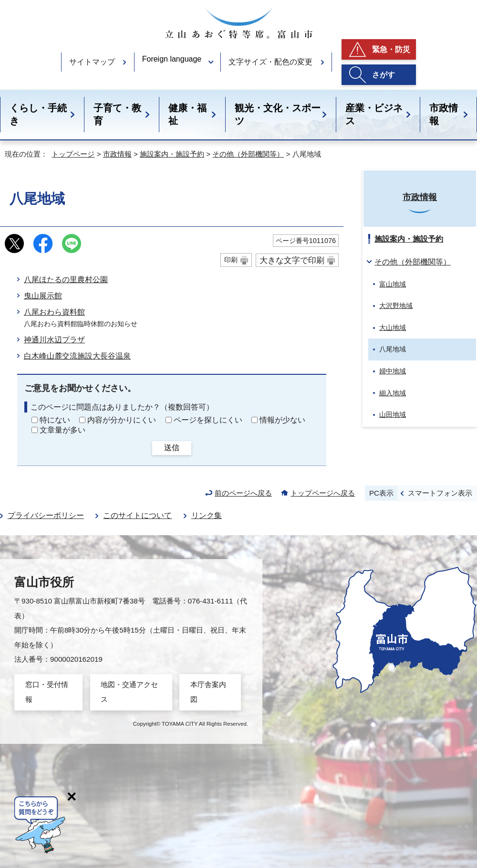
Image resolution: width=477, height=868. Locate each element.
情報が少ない (282, 420)
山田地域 (393, 414)
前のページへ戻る (243, 493)
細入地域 (393, 393)
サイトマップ (92, 62)
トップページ (73, 154)
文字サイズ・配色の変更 (270, 62)
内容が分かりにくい (122, 420)
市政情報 (444, 114)
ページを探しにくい (208, 420)
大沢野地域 (396, 306)
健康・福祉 (187, 114)
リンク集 (207, 515)
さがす (384, 75)
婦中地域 (393, 371)
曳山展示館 (43, 296)
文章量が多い (62, 430)
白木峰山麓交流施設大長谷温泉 (77, 356)
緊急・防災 (391, 49)
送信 (172, 448)
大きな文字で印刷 (292, 260)
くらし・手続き (38, 114)
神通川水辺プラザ (54, 340)
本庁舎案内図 (208, 692)
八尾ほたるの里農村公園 (66, 280)
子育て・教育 (117, 114)
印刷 (231, 260)
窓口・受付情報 (47, 692)
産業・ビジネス (374, 114)
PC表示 (381, 493)
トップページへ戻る (323, 493)
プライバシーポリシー (46, 515)
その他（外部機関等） (248, 154)
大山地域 (393, 328)
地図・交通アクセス (129, 692)
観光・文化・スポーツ (278, 114)
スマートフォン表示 (440, 493)
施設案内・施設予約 (172, 154)
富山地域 (393, 284)
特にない (55, 420)
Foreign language (172, 59)
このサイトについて (137, 515)
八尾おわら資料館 (54, 312)
